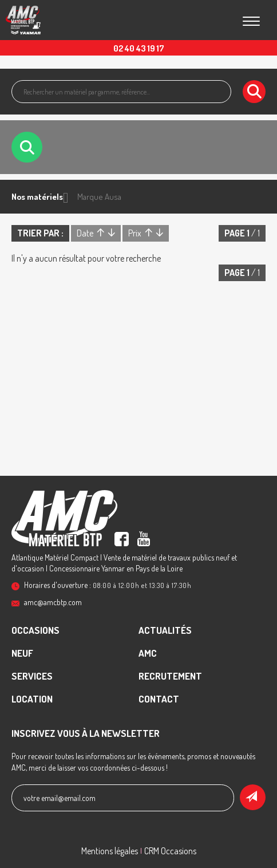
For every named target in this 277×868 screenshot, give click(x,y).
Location (32, 699)
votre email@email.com (60, 798)
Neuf (22, 653)
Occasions (35, 630)
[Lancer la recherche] (254, 92)
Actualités (165, 630)
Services (32, 676)
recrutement (170, 676)
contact (159, 699)
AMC (148, 653)
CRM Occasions (170, 851)
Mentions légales (110, 851)
